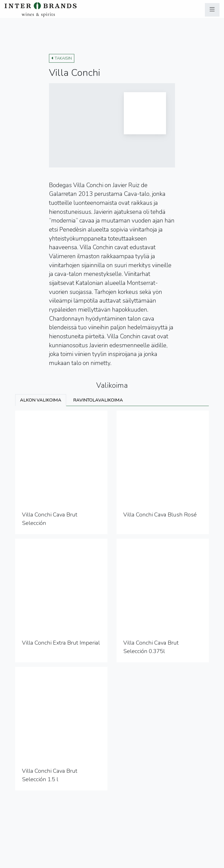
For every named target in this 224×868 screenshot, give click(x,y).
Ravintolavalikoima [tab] (98, 400)
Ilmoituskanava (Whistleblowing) (126, 863)
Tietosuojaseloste (25, 863)
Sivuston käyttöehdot (69, 863)
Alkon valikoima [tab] (41, 400)
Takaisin (62, 58)
